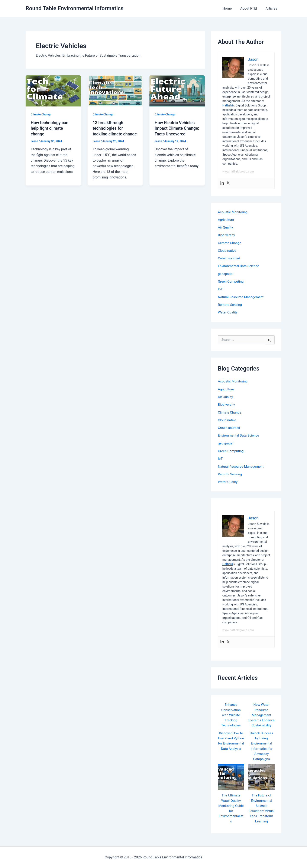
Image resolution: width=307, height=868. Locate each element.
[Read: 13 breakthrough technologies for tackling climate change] (115, 91)
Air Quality (226, 227)
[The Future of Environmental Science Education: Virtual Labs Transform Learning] (261, 780)
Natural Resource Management (241, 296)
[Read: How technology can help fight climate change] (53, 91)
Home (231, 8)
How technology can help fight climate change (50, 128)
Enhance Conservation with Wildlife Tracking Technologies (231, 713)
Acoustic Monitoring (233, 212)
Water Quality (228, 311)
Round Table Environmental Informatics (75, 8)
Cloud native (227, 250)
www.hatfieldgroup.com (238, 171)
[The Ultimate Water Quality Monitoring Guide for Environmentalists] (231, 780)
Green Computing (231, 281)
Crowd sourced (229, 258)
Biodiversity (227, 235)
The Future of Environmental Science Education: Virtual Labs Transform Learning (262, 813)
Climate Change (41, 114)
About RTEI (251, 8)
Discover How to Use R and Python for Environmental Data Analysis (231, 746)
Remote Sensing (230, 304)
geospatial (226, 273)
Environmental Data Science (239, 265)
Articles (272, 8)
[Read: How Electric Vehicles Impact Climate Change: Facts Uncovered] (177, 91)
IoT (220, 288)
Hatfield (228, 105)
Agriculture (226, 219)
